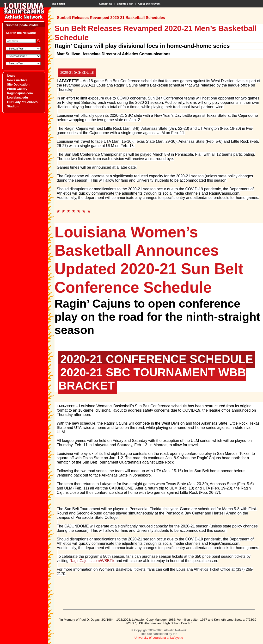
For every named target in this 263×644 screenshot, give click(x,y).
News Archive (17, 80)
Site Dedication (18, 84)
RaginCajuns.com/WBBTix (92, 561)
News (11, 76)
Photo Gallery (17, 89)
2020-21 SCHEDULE (77, 72)
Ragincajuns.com (20, 93)
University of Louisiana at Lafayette (159, 638)
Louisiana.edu (17, 97)
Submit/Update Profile (22, 25)
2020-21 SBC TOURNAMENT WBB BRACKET (152, 379)
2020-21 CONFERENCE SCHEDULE (157, 359)
